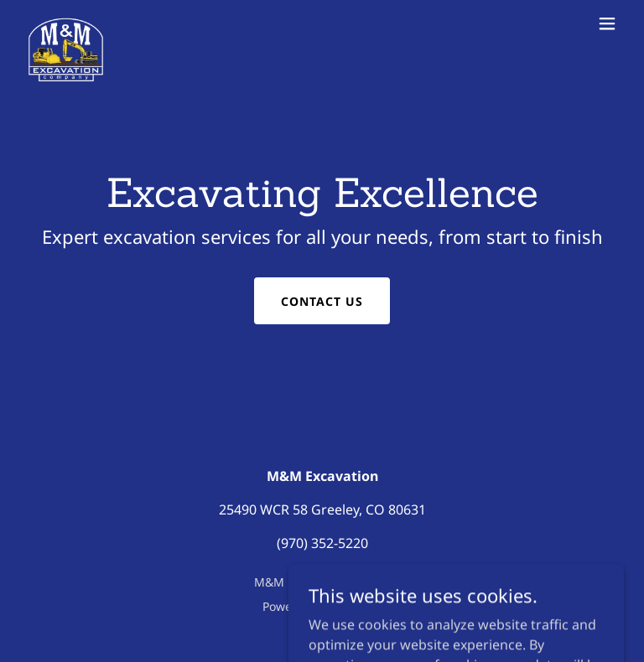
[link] (66, 23)
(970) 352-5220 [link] (322, 543)
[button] (607, 23)
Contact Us (322, 301)
